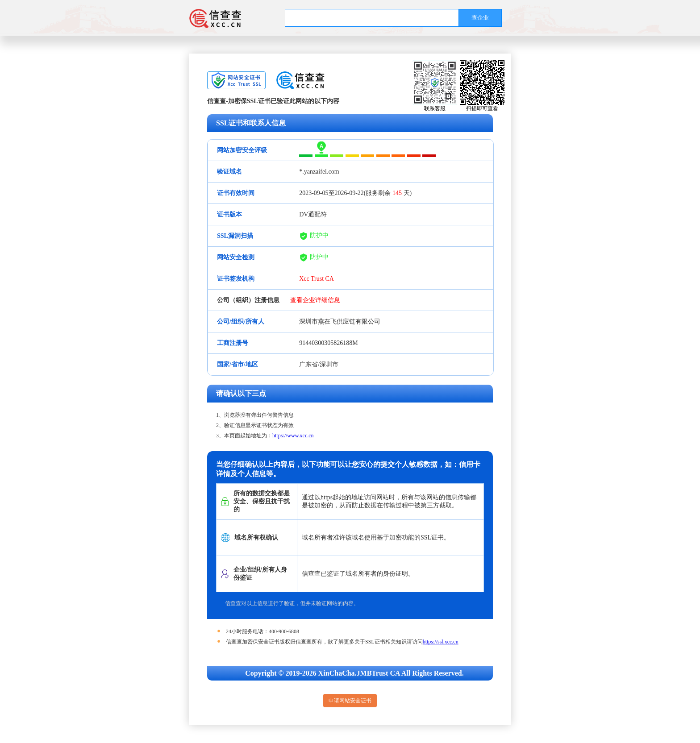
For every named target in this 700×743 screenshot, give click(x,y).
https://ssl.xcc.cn (441, 642)
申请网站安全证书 (350, 701)
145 (397, 193)
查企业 (480, 18)
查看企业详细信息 (315, 300)
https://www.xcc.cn (293, 436)
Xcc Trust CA (317, 279)
